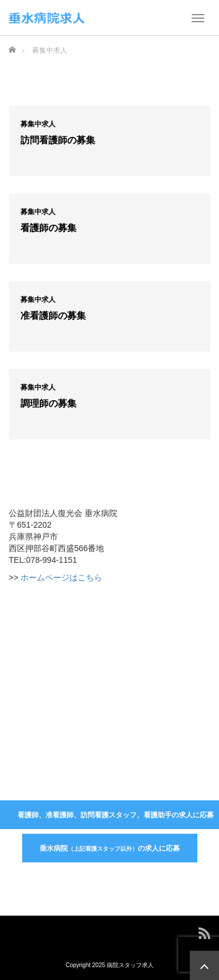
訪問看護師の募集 (58, 140)
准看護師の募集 (53, 316)
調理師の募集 (48, 403)
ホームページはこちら (61, 577)
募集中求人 (38, 124)
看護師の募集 (48, 228)
